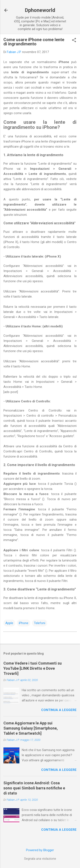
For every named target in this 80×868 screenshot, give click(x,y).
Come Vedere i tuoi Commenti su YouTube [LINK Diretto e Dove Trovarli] (33, 668)
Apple (9, 623)
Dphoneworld (40, 10)
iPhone (24, 623)
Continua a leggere (59, 710)
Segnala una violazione (40, 859)
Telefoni (40, 623)
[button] (74, 40)
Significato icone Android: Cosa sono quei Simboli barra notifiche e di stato (34, 788)
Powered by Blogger (40, 850)
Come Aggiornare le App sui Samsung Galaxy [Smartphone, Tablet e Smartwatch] (31, 728)
